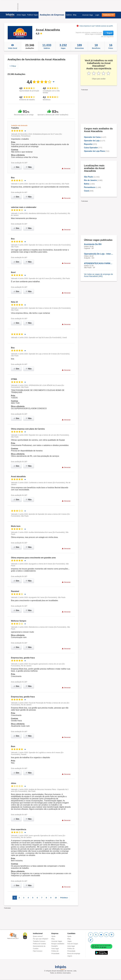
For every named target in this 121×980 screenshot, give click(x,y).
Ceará (87, 191)
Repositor (88, 144)
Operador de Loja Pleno (94, 151)
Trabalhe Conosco (39, 941)
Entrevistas (79, 46)
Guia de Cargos (73, 944)
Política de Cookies (39, 944)
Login (97, 15)
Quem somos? (38, 936)
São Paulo (88, 177)
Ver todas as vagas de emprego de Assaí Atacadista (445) (98, 275)
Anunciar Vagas (57, 941)
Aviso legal (55, 949)
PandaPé (55, 946)
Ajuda (53, 936)
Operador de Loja (92, 141)
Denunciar (66, 169)
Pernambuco (90, 187)
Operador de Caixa (92, 137)
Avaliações (30, 46)
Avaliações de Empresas (52, 15)
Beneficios (96, 46)
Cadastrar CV (108, 15)
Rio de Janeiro (90, 180)
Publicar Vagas (33, 15)
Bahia (87, 184)
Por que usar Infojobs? (41, 939)
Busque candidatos (58, 944)
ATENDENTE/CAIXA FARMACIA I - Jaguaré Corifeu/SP (99, 263)
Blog (75, 15)
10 (56, 898)
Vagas (63, 46)
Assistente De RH (93, 244)
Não (29, 167)
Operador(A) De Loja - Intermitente (99, 254)
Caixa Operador (91, 148)
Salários (69, 15)
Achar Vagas (21, 15)
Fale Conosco (38, 951)
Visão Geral (13, 46)
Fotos (111, 46)
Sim (16, 167)
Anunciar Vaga (88, 15)
